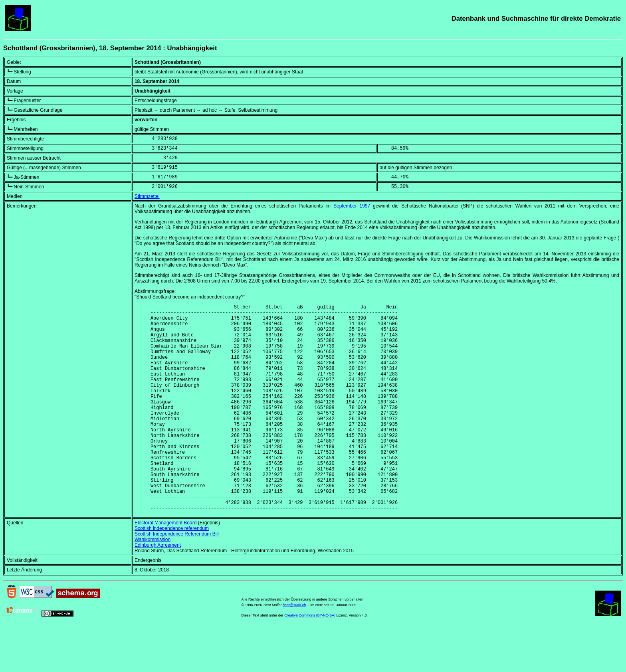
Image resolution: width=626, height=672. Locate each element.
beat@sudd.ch (294, 649)
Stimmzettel (147, 196)
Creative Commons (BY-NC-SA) (310, 660)
